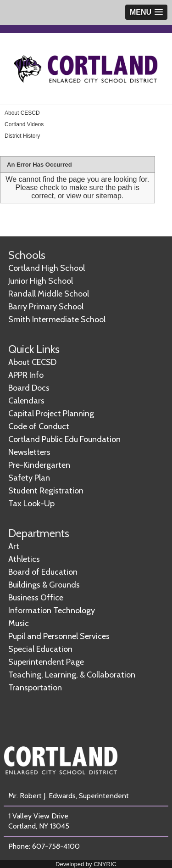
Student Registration (46, 491)
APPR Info (26, 375)
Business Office (36, 598)
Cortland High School (47, 268)
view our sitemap (94, 196)
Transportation (35, 688)
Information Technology (52, 610)
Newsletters (29, 452)
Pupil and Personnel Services (59, 636)
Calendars (26, 401)
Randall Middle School (49, 294)
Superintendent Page (46, 662)
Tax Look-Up (31, 504)
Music (19, 623)
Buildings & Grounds (44, 585)
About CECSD (32, 362)
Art (14, 546)
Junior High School (41, 281)
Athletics (24, 559)
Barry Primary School (46, 307)
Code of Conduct (39, 426)
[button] (146, 12)
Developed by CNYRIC (86, 864)
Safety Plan (29, 478)
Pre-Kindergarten (39, 465)
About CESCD (22, 113)
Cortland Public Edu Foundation (64, 439)
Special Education (40, 649)
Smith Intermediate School (57, 319)
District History (22, 136)
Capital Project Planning (51, 414)
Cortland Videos (24, 124)
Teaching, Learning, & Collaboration (72, 675)
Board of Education (43, 572)
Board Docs (29, 388)
